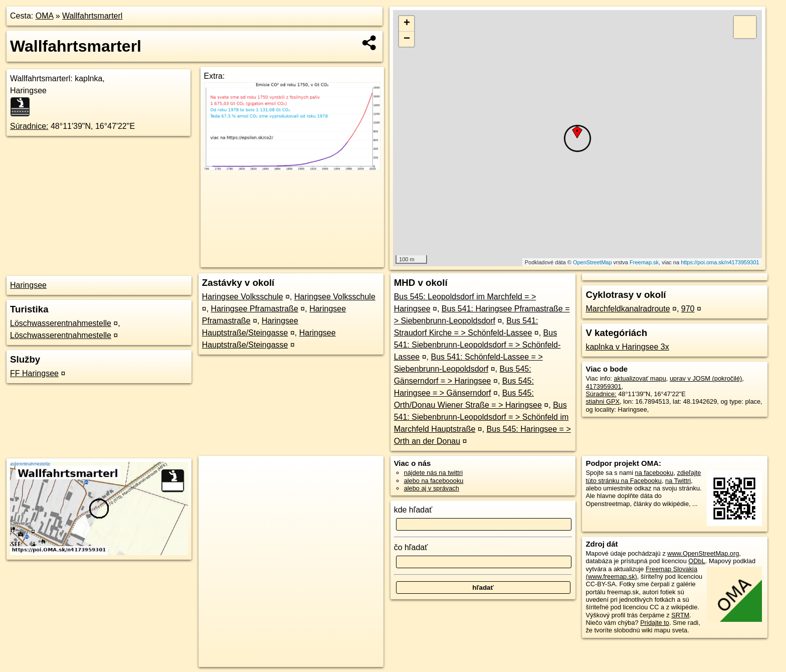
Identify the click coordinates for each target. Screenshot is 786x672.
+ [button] (407, 24)
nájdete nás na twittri (433, 473)
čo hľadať (411, 547)
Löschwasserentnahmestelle (61, 323)
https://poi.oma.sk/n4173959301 (720, 262)
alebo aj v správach (432, 488)
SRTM (680, 615)
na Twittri (678, 481)
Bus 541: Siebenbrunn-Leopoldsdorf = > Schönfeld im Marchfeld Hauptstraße (481, 417)
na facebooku (654, 473)
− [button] (407, 39)
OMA (45, 16)
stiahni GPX (603, 401)
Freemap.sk (644, 262)
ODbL (697, 561)
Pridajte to (655, 623)
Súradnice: (29, 126)
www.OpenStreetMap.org (703, 553)
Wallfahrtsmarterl (92, 16)
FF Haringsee (34, 373)
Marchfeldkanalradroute (628, 309)
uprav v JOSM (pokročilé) (706, 378)
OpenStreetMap (593, 262)
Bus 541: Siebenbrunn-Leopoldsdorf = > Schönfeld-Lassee (477, 345)
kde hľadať (413, 510)
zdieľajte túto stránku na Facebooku (643, 476)
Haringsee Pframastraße (255, 309)
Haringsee (28, 285)
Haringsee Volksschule (243, 297)
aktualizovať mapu (640, 378)
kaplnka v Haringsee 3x (627, 347)
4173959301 (603, 386)
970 (688, 309)
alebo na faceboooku (434, 481)
